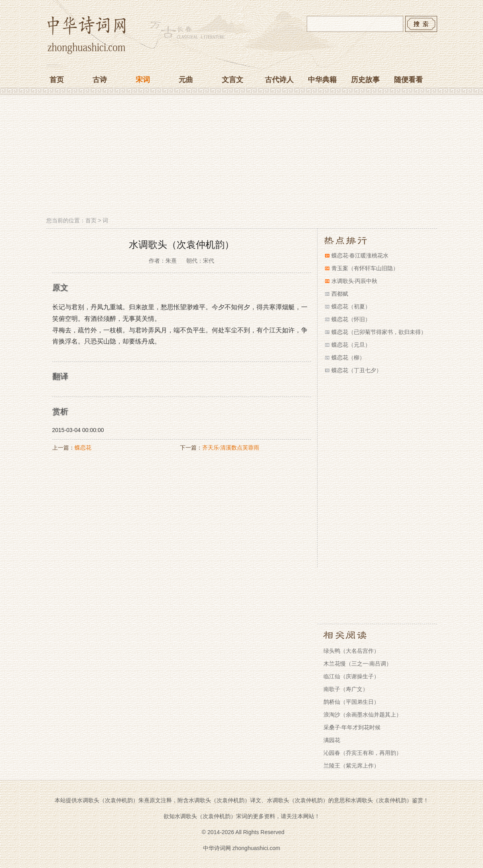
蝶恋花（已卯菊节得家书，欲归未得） (379, 332)
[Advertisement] (242, 157)
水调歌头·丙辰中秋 (355, 281)
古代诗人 (279, 80)
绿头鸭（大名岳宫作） (351, 651)
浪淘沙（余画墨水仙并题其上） (363, 715)
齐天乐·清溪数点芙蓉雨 (231, 448)
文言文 (233, 80)
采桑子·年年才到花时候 (352, 727)
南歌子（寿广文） (346, 689)
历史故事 (365, 80)
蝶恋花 (83, 448)
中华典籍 (322, 80)
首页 (57, 80)
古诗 (100, 80)
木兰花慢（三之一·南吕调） (358, 664)
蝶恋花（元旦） (351, 345)
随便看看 (408, 80)
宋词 (143, 80)
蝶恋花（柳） (348, 357)
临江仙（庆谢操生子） (351, 676)
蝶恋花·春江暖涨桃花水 (360, 255)
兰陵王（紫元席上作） (351, 766)
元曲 (186, 80)
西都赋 (340, 294)
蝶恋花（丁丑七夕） (357, 370)
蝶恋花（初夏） (351, 306)
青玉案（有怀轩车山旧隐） (365, 268)
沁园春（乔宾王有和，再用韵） (363, 753)
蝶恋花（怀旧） (351, 319)
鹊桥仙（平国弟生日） (351, 702)
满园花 (332, 740)
